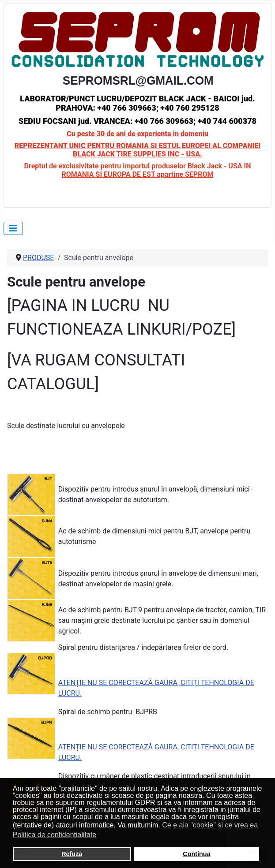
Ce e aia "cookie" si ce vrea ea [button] (210, 825)
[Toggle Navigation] (13, 228)
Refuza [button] (72, 854)
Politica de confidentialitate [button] (55, 835)
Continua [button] (196, 854)
